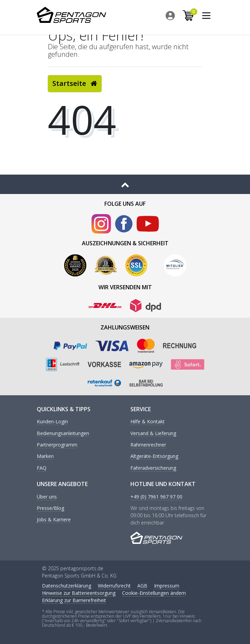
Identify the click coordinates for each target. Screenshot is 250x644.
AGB (142, 586)
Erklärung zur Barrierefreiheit (74, 600)
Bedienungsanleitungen (63, 434)
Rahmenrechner (148, 445)
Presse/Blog (50, 508)
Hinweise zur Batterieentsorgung (79, 593)
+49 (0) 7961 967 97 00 (156, 497)
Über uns (47, 497)
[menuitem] (172, 16)
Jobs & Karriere (54, 520)
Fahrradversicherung (153, 468)
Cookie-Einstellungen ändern (154, 593)
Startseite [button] (75, 83)
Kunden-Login (52, 422)
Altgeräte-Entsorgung (154, 456)
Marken (45, 456)
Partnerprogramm (57, 445)
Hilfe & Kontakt (148, 422)
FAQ (42, 468)
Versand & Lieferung (153, 434)
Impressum (167, 586)
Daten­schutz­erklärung (67, 586)
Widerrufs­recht (114, 586)
